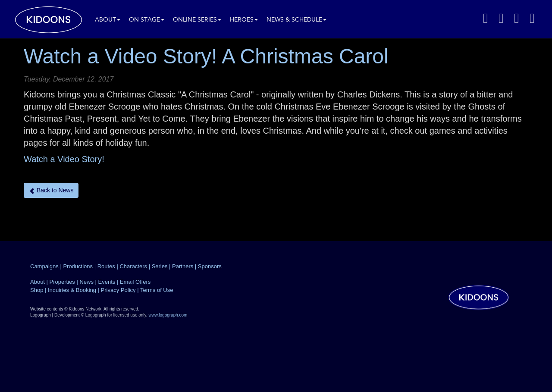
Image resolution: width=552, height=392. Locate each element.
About (108, 20)
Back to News (51, 190)
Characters (133, 266)
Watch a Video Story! (64, 159)
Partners (183, 266)
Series (160, 266)
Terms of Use (157, 290)
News (86, 282)
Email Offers (135, 282)
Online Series (197, 20)
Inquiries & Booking (72, 290)
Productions (78, 266)
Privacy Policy (118, 290)
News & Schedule (296, 20)
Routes (106, 266)
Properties (62, 282)
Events (107, 282)
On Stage (147, 20)
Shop (37, 290)
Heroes (244, 20)
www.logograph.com (168, 315)
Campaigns (44, 266)
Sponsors (210, 266)
